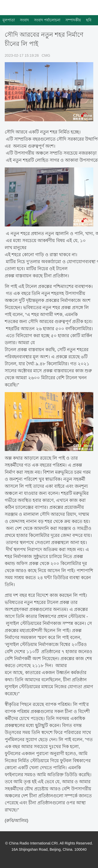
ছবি (89, 20)
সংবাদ (24, 20)
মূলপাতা (9, 20)
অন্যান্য (46, 30)
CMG (46, 55)
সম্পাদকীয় (73, 20)
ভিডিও (8, 30)
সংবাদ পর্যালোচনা (47, 20)
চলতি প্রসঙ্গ (27, 30)
